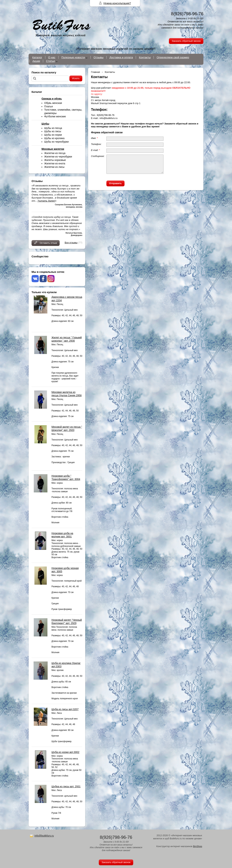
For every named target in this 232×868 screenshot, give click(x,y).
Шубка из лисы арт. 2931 (66, 786)
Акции (36, 61)
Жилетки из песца (55, 153)
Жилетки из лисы (54, 167)
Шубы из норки (53, 135)
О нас (52, 57)
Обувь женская (53, 103)
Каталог (37, 57)
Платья (48, 106)
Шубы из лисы (53, 131)
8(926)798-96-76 (187, 14)
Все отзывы (71, 243)
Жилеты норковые (55, 160)
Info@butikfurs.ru (44, 836)
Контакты (145, 57)
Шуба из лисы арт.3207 (65, 709)
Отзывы (99, 57)
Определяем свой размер (173, 57)
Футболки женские (55, 116)
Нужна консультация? (117, 3)
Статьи (50, 61)
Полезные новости (73, 57)
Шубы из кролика (54, 138)
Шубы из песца (53, 128)
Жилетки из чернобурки (58, 157)
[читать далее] (46, 201)
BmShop (198, 846)
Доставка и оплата (121, 57)
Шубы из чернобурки (56, 142)
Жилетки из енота (55, 163)
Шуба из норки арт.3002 (65, 752)
